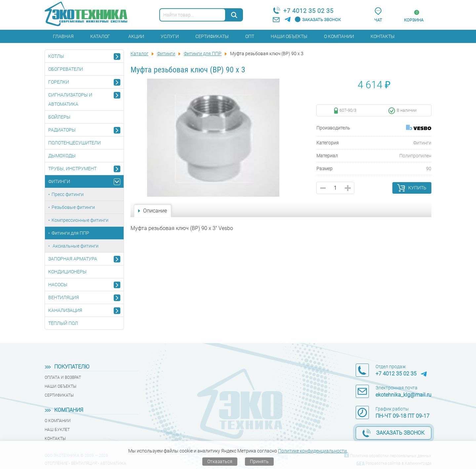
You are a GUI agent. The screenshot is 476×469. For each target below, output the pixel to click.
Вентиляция (64, 297)
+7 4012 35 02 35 (308, 11)
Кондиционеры (67, 272)
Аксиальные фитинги (75, 246)
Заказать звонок (321, 20)
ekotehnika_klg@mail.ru (403, 395)
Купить (417, 188)
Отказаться (220, 461)
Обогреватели (66, 69)
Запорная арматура (73, 259)
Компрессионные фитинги (80, 220)
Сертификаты (212, 36)
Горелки (59, 82)
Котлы (56, 56)
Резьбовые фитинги (73, 207)
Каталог (100, 36)
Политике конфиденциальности (312, 451)
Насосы (58, 285)
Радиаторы (62, 130)
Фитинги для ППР (70, 233)
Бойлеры (59, 117)
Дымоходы (62, 156)
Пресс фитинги (68, 194)
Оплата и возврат (63, 377)
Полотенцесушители (75, 143)
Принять (259, 461)
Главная (63, 36)
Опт (250, 36)
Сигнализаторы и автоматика (70, 99)
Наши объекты (289, 36)
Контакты (383, 36)
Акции (136, 36)
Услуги (170, 36)
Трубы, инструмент (72, 169)
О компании (339, 36)
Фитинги (59, 181)
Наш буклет (57, 430)
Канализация (65, 310)
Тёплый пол (63, 323)
